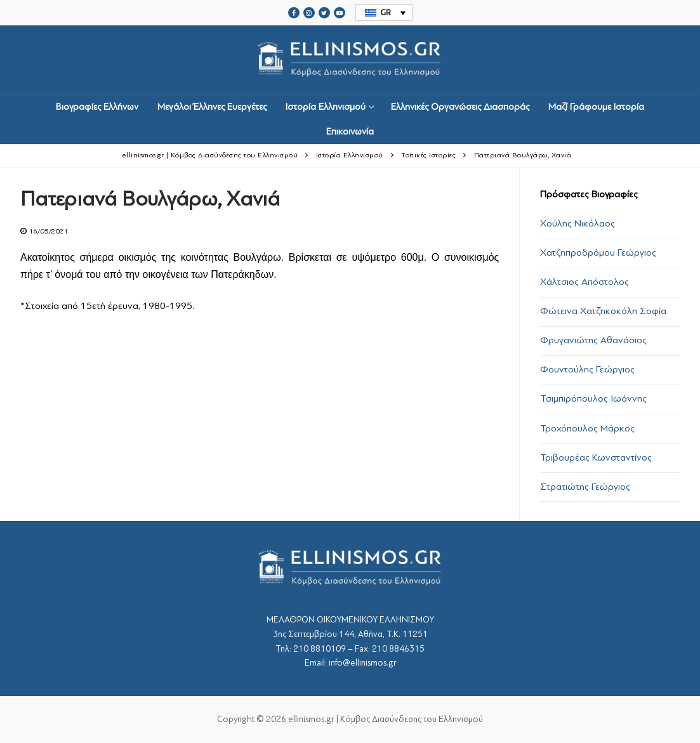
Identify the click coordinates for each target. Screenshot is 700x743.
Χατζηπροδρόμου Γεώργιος (598, 253)
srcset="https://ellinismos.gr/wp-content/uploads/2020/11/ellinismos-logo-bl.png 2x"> (350, 60)
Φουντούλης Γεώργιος (587, 369)
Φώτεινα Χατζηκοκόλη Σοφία (603, 311)
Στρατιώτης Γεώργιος (585, 487)
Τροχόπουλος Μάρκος (587, 428)
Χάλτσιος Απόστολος (584, 282)
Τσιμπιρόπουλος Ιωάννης (593, 398)
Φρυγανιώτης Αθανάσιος (593, 340)
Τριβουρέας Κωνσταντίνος (596, 457)
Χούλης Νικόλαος (578, 223)
